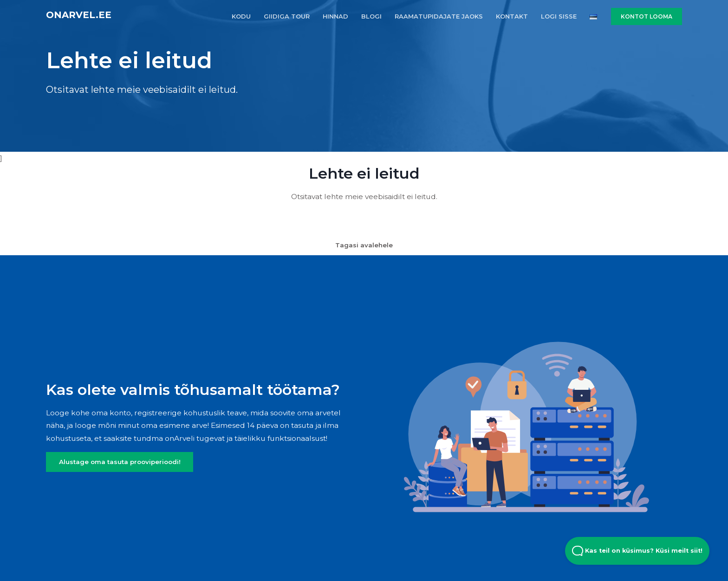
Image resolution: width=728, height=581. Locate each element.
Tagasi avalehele (364, 245)
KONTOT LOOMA (647, 16)
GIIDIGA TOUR (287, 16)
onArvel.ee (79, 15)
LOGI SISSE (559, 16)
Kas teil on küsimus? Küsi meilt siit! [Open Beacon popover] (637, 551)
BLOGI (371, 16)
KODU (241, 16)
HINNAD (335, 16)
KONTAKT (512, 16)
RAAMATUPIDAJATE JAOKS (439, 16)
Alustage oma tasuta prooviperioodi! (120, 462)
